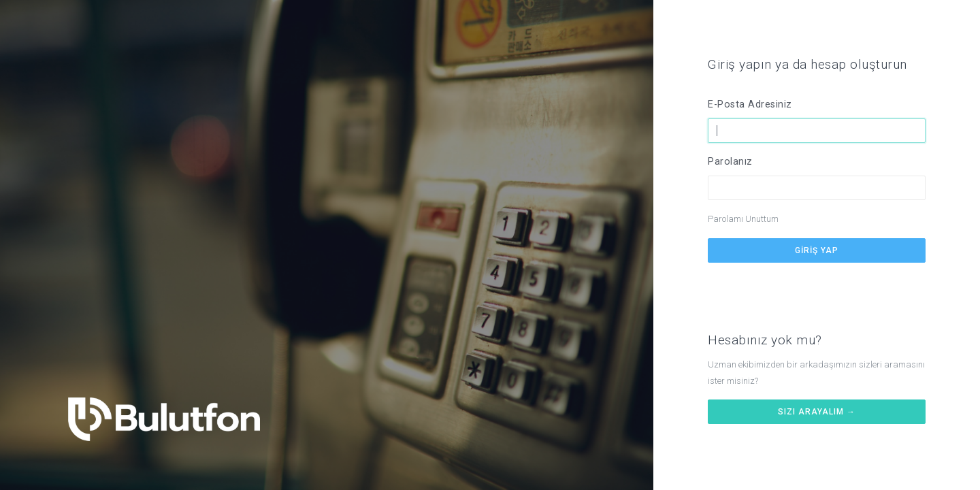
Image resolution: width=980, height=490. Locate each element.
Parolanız (730, 162)
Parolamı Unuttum (743, 219)
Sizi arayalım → (817, 412)
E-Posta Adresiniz (750, 104)
